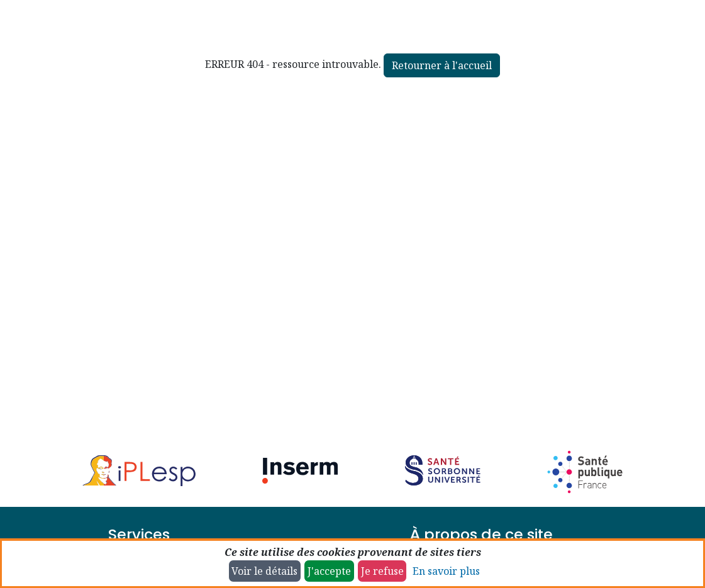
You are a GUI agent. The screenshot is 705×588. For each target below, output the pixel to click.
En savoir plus (446, 571)
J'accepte (329, 571)
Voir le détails (264, 571)
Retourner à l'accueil (442, 65)
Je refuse (382, 571)
